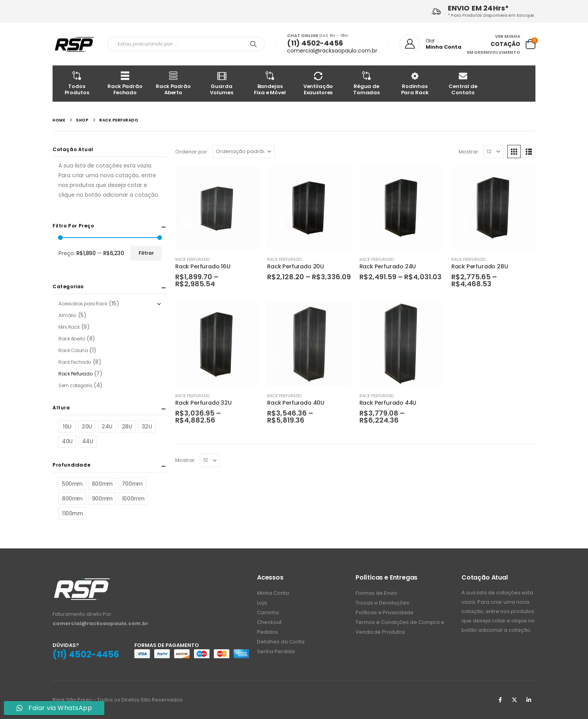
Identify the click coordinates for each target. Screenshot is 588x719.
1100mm (72, 513)
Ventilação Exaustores (318, 83)
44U (88, 441)
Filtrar (146, 253)
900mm (102, 499)
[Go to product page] (217, 208)
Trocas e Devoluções (382, 603)
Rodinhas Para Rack (415, 83)
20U (87, 426)
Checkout (269, 622)
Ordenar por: (192, 152)
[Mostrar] (493, 152)
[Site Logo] (74, 44)
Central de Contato (463, 83)
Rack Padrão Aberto (173, 83)
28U (127, 426)
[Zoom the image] (82, 582)
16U (67, 426)
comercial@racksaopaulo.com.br (332, 51)
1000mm (133, 499)
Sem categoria (75, 385)
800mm (72, 499)
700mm (132, 484)
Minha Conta (273, 593)
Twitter (514, 700)
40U (67, 441)
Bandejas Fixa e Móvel (270, 83)
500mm (72, 484)
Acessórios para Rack (83, 304)
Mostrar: (469, 152)
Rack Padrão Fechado (125, 83)
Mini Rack (69, 327)
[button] (514, 152)
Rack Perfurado (192, 260)
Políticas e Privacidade (385, 612)
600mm (102, 484)
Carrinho (268, 612)
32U (147, 426)
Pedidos (268, 632)
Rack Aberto (72, 339)
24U (107, 426)
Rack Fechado (75, 362)
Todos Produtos (77, 83)
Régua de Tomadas (366, 83)
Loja (262, 603)
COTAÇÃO (505, 44)
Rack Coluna (73, 350)
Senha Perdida (276, 651)
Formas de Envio (376, 593)
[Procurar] (254, 44)
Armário (67, 315)
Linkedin (529, 700)
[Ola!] (430, 44)
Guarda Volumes (222, 83)
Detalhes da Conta (281, 642)
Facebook (500, 700)
